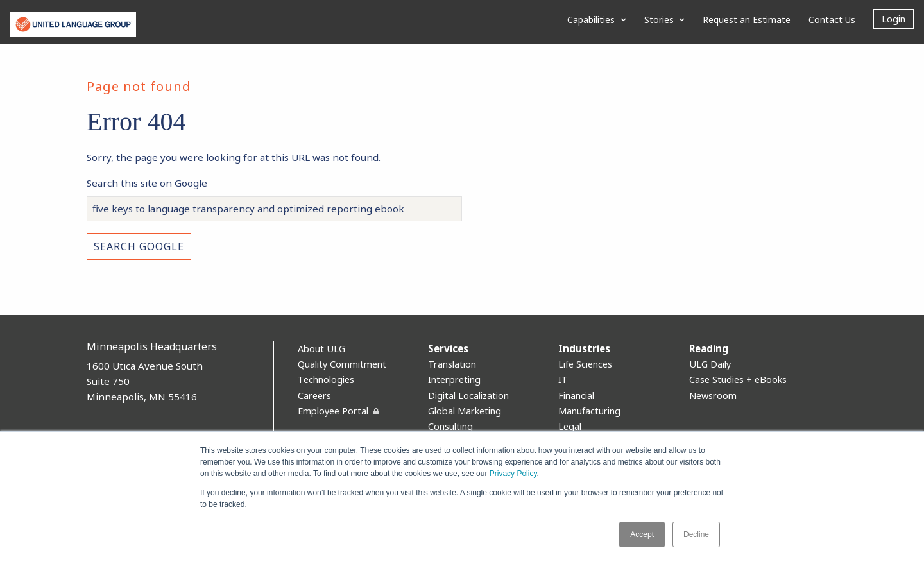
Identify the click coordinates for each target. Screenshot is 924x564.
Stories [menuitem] (659, 20)
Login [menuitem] (894, 19)
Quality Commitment (342, 364)
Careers (314, 396)
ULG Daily (710, 364)
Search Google (139, 246)
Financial (576, 396)
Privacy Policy (513, 474)
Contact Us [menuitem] (832, 20)
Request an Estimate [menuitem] (747, 20)
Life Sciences (585, 364)
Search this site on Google (147, 183)
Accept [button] (642, 534)
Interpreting (454, 380)
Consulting (450, 426)
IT (563, 380)
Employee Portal (333, 411)
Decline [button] (696, 534)
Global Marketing (465, 411)
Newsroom (713, 396)
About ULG (321, 349)
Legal (570, 426)
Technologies (326, 380)
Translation (452, 364)
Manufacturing (589, 411)
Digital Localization (468, 396)
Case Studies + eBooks (738, 380)
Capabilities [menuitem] (591, 20)
